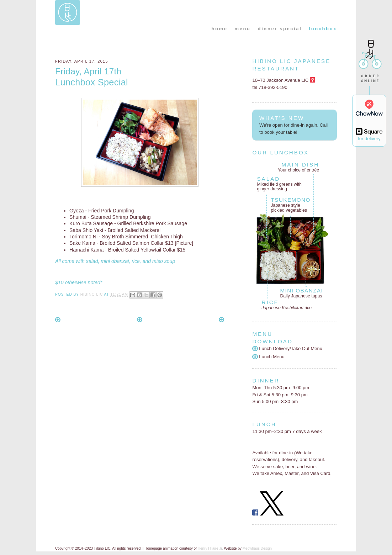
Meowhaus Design (257, 548)
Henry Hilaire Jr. (210, 548)
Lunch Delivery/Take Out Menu (287, 348)
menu (243, 29)
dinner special (280, 29)
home (219, 29)
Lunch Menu (268, 357)
